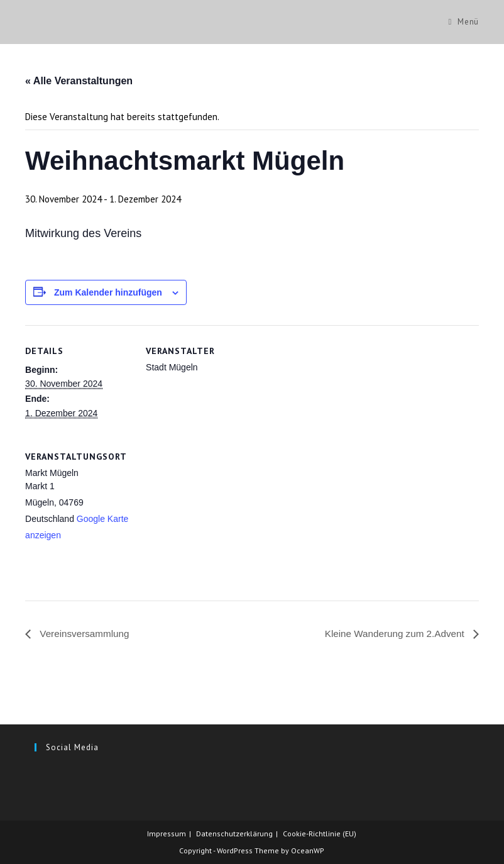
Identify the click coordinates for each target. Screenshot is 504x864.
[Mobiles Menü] (464, 22)
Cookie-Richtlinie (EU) (320, 834)
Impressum (167, 834)
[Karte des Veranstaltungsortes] (212, 517)
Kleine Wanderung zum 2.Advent (392, 634)
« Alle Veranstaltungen (79, 81)
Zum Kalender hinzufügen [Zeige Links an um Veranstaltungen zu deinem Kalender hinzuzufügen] (108, 292)
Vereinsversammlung (85, 634)
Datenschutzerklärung (234, 834)
